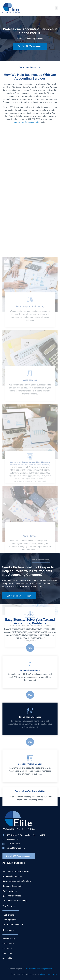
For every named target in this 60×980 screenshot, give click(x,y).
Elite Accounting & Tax (49, 974)
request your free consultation (27, 122)
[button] (56, 8)
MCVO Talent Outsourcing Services (38, 969)
